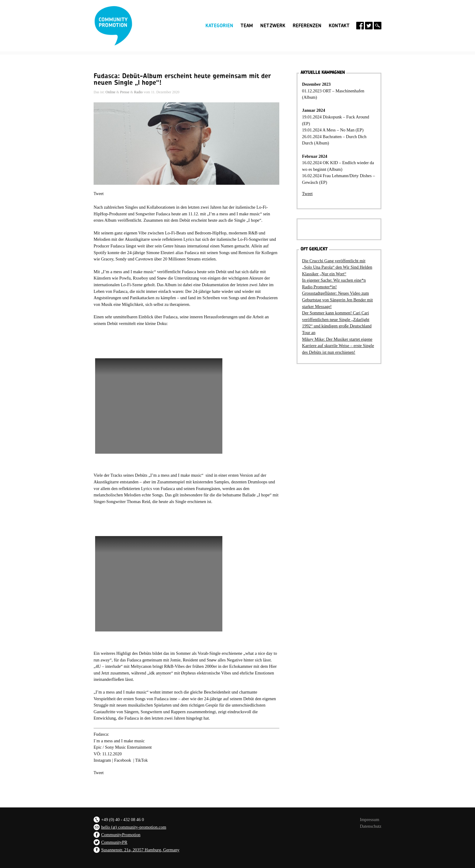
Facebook (124, 760)
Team (247, 26)
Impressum (370, 820)
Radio (138, 92)
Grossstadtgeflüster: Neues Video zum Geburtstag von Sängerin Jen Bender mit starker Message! (337, 300)
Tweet (99, 194)
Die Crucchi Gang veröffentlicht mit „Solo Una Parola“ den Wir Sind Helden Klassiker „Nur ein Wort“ (337, 267)
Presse (125, 92)
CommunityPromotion (121, 835)
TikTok (141, 760)
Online (110, 92)
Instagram (102, 760)
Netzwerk (273, 26)
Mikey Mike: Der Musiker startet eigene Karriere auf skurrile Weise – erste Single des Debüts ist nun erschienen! (338, 346)
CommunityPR (114, 842)
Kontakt (339, 26)
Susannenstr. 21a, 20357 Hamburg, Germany (140, 850)
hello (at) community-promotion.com (134, 827)
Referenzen (307, 26)
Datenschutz (371, 826)
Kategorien (219, 26)
